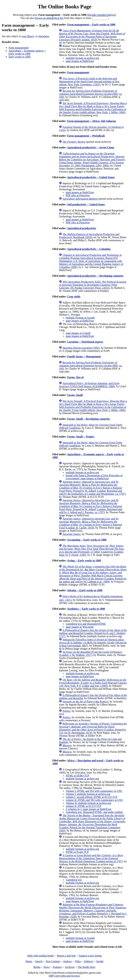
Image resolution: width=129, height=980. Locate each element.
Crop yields (74, 297)
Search (39, 961)
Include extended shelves (102, 15)
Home (29, 961)
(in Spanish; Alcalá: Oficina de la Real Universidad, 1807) (93, 643)
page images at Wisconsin (80, 627)
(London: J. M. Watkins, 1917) (91, 653)
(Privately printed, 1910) (92, 35)
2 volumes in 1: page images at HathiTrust (88, 809)
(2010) (89, 236)
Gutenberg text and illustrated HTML (86, 624)
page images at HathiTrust (80, 61)
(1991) (81, 348)
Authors (67, 961)
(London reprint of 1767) (91, 858)
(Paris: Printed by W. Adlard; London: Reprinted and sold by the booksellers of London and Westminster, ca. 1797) (92, 488)
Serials (100, 961)
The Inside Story (87, 967)
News (47, 967)
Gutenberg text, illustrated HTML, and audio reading (94, 812)
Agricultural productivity (82, 228)
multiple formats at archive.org (82, 58)
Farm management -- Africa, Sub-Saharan (91, 121)
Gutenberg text (74, 880)
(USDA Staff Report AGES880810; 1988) (89, 385)
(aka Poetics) (85, 702)
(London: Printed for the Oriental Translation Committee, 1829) (92, 823)
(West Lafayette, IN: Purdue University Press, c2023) (93, 285)
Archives (70, 967)
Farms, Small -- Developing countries (89, 419)
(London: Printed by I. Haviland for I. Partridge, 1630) (93, 911)
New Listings (53, 961)
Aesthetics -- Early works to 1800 (86, 609)
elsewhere (44, 36)
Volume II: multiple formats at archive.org (88, 803)
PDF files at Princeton (78, 195)
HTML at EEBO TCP (77, 776)
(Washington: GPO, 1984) (92, 160)
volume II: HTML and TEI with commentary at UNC (94, 800)
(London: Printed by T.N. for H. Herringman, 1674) (93, 728)
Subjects (89, 961)
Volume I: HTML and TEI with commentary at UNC (94, 791)
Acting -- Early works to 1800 (84, 561)
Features (57, 967)
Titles (78, 961)
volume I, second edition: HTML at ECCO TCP (91, 797)
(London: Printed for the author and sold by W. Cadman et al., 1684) (93, 574)
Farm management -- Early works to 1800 (91, 25)
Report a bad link (66, 956)
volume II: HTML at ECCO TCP (83, 806)
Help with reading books (41, 956)
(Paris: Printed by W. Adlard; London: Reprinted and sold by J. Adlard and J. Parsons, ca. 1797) (91, 506)
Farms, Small (75, 395)
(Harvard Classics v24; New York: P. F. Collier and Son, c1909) (93, 683)
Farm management (19, 48)
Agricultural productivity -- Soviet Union (91, 147)
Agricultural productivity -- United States (91, 177)
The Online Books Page (64, 7)
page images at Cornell (78, 333)
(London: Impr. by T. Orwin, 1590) (92, 550)
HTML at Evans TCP (77, 852)
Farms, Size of (75, 377)
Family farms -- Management (84, 357)
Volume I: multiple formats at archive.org (88, 794)
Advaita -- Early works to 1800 (85, 590)
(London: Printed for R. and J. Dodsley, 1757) (93, 633)
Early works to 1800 (19, 57)
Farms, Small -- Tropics (81, 437)
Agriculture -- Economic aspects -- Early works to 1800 (27, 52)
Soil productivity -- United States (86, 204)
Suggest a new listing (90, 956)
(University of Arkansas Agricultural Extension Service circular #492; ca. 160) (91, 94)
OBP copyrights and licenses (64, 976)
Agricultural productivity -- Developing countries (95, 276)
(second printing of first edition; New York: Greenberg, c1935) (89, 81)
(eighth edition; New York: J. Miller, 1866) (93, 108)
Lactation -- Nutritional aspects (85, 342)
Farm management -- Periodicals (86, 136)
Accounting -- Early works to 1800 (87, 540)
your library (28, 36)
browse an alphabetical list (49, 18)
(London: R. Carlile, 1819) (90, 523)
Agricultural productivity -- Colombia (89, 249)
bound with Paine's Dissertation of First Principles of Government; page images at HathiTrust (94, 477)
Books (37, 967)
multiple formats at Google (80, 318)
